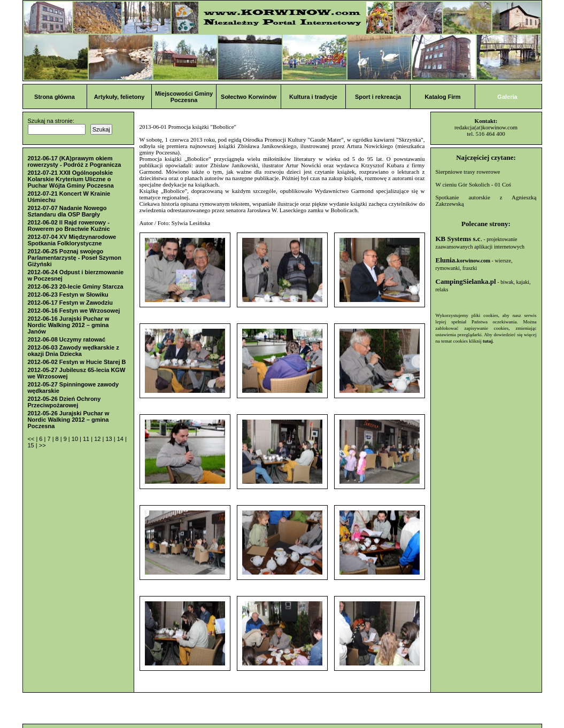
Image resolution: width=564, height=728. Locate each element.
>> (43, 445)
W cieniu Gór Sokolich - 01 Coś (474, 184)
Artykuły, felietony (119, 97)
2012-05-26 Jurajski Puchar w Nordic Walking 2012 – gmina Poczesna (69, 420)
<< (32, 439)
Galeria (507, 97)
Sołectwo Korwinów (249, 97)
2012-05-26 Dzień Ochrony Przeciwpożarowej (64, 402)
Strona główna (55, 97)
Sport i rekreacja (378, 97)
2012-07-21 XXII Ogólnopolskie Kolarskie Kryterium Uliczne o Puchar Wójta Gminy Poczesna (71, 179)
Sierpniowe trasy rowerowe (468, 172)
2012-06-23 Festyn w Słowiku (68, 295)
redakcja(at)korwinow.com (486, 127)
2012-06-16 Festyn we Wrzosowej (74, 311)
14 (121, 439)
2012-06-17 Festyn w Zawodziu (71, 303)
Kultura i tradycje (313, 97)
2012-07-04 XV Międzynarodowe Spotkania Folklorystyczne (72, 240)
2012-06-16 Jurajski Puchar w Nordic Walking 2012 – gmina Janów (69, 325)
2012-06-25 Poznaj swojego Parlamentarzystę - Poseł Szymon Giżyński (75, 258)
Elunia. (463, 260)
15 (32, 445)
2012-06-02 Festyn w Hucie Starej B (77, 362)
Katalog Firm (442, 97)
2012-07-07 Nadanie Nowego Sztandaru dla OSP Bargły (67, 211)
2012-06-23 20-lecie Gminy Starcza (76, 286)
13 (109, 439)
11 (87, 439)
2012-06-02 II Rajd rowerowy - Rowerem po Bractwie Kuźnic (69, 226)
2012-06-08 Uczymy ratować (67, 339)
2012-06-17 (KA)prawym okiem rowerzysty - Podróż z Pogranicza (75, 161)
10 (76, 439)
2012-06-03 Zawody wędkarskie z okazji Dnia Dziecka (74, 351)
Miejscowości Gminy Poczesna (184, 97)
